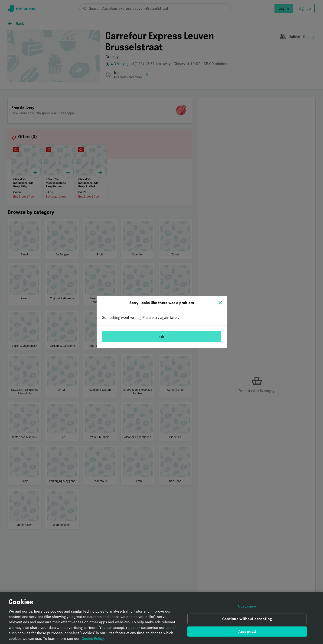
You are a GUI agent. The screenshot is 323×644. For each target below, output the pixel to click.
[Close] (220, 303)
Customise (247, 608)
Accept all (247, 634)
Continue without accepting (247, 621)
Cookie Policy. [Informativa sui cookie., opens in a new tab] (93, 641)
